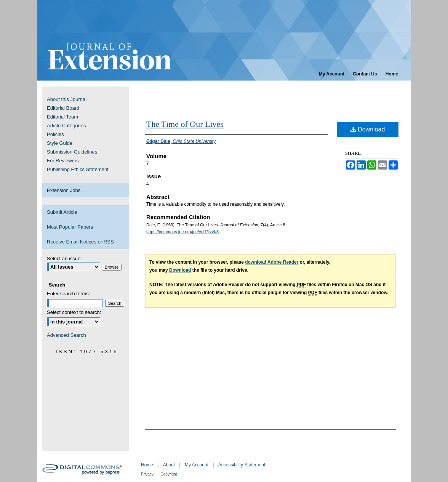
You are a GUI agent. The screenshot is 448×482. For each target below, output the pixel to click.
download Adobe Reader (272, 262)
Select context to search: (74, 312)
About (170, 465)
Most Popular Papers (70, 227)
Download (368, 129)
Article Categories (66, 126)
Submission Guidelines (72, 152)
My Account (197, 465)
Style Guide (60, 143)
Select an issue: (64, 259)
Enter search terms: (68, 294)
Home (148, 465)
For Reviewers (63, 161)
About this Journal (67, 99)
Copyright (169, 474)
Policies (55, 134)
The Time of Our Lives (185, 124)
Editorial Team (62, 117)
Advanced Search (66, 335)
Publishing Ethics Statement (78, 169)
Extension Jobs (64, 190)
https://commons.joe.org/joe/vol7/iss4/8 (182, 232)
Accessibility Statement (242, 465)
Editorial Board (63, 108)
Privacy (148, 474)
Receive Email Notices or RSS (80, 242)
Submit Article (62, 212)
